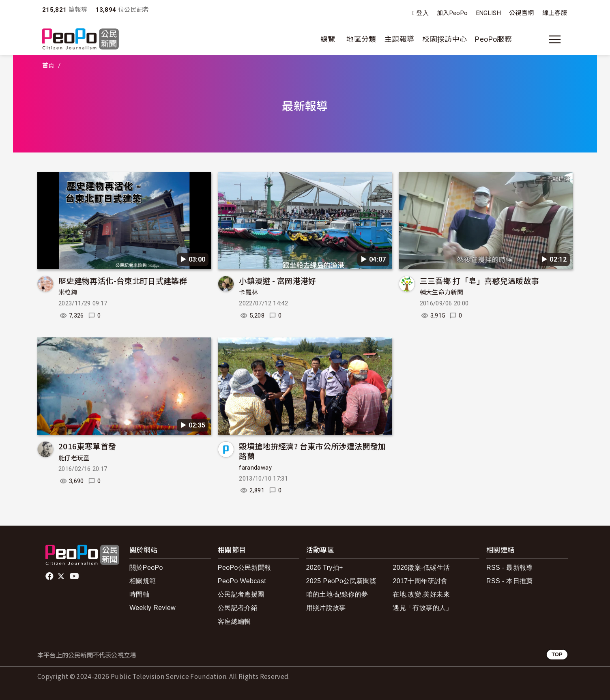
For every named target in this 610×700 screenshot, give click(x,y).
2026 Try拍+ (325, 568)
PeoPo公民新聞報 (245, 568)
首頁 (48, 66)
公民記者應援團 (241, 594)
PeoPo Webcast (242, 581)
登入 (422, 13)
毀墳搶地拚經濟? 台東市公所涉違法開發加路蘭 (312, 451)
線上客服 (555, 13)
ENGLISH (489, 13)
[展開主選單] (555, 39)
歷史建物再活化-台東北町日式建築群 (123, 280)
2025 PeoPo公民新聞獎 (341, 581)
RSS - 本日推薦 (510, 581)
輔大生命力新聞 (442, 292)
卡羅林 (248, 292)
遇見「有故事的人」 (422, 608)
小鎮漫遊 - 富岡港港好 (277, 280)
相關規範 (143, 581)
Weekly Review (152, 608)
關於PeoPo (146, 568)
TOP (557, 654)
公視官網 (521, 13)
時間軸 (139, 594)
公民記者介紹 (238, 608)
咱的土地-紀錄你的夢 (337, 594)
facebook (50, 576)
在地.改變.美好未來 (421, 594)
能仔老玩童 (74, 458)
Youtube (75, 576)
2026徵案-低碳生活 (421, 568)
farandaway (255, 468)
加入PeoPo (452, 13)
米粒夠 (68, 292)
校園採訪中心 (445, 39)
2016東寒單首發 (87, 446)
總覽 (328, 39)
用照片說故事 (326, 608)
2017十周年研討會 (420, 581)
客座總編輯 (234, 622)
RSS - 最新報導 (510, 568)
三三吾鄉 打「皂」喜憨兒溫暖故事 (480, 280)
